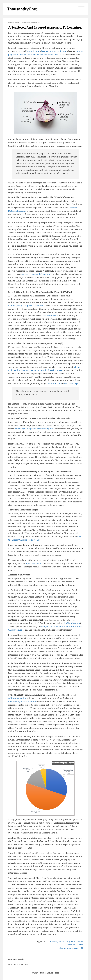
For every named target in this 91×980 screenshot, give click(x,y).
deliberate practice (17, 698)
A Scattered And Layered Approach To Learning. (45, 27)
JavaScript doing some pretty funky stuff (34, 429)
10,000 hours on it (34, 563)
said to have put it (73, 383)
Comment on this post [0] (71, 948)
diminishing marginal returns (23, 702)
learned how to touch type (54, 51)
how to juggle (33, 51)
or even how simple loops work (37, 274)
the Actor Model (51, 316)
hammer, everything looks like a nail (26, 306)
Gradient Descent (72, 623)
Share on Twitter (75, 945)
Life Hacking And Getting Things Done (64, 941)
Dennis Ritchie (55, 383)
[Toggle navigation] (81, 9)
